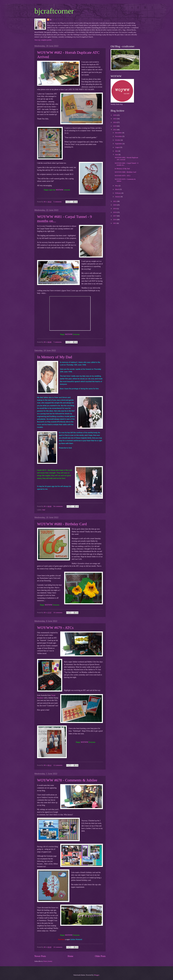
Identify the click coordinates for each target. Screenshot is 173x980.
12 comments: (58, 765)
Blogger (97, 975)
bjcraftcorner (54, 11)
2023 (115, 126)
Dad (44, 510)
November (119, 136)
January (118, 197)
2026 (115, 115)
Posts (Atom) (48, 961)
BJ (51, 20)
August (118, 147)
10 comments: (58, 613)
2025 (115, 119)
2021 (115, 201)
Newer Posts (40, 956)
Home (70, 956)
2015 (115, 223)
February (118, 193)
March (117, 189)
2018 (115, 212)
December (119, 133)
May (117, 186)
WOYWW (60, 190)
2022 (115, 130)
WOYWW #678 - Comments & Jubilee (67, 780)
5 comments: (58, 202)
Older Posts (100, 956)
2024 (115, 122)
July (117, 151)
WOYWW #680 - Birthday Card (62, 524)
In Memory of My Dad (55, 357)
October (118, 140)
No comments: (58, 506)
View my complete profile (43, 40)
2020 (115, 205)
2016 (115, 220)
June (117, 155)
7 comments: (58, 342)
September (119, 144)
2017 (115, 216)
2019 (115, 209)
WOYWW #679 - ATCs (55, 628)
